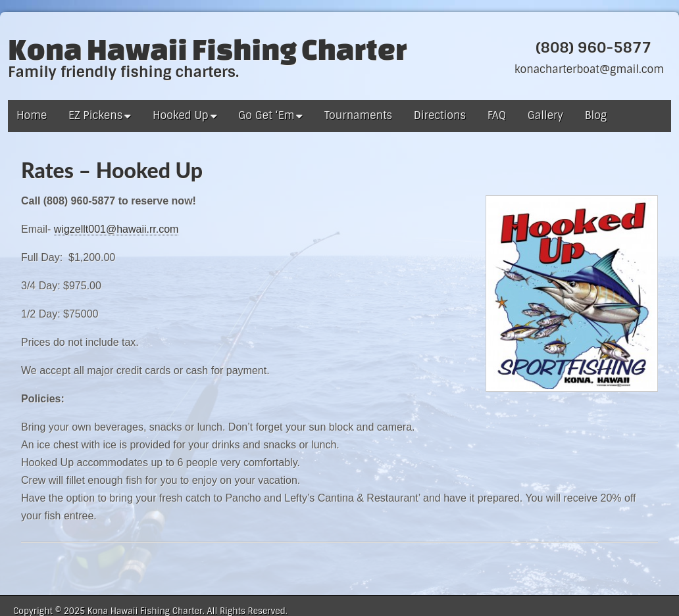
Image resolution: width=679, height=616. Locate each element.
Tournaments (358, 115)
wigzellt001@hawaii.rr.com (116, 229)
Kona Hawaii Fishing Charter (208, 49)
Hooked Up (181, 115)
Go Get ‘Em (266, 115)
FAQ (497, 115)
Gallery (545, 115)
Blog (596, 115)
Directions (440, 115)
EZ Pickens (95, 115)
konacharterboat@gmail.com (589, 69)
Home (32, 115)
